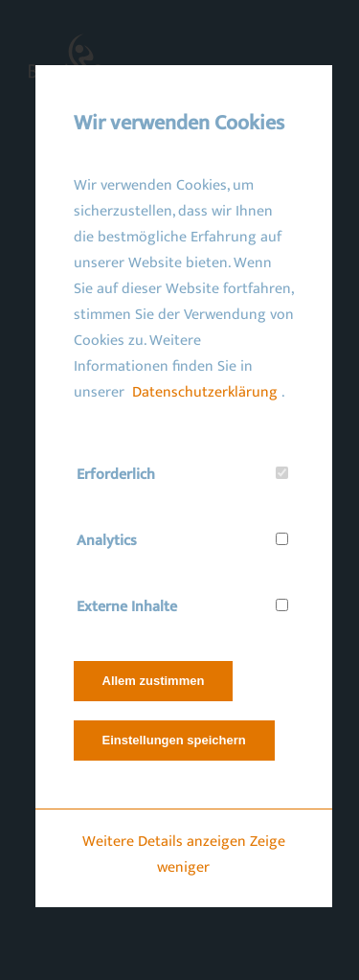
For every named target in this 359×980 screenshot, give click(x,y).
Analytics (106, 541)
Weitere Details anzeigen (163, 842)
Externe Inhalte (126, 607)
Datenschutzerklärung (204, 392)
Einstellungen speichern (173, 740)
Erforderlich (115, 475)
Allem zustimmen (153, 681)
